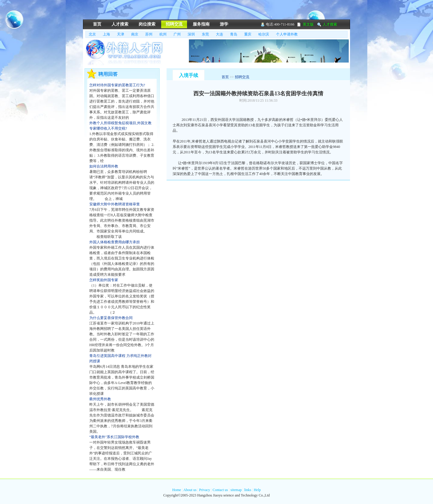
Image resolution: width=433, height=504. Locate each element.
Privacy (205, 490)
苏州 (149, 34)
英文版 (308, 24)
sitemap (236, 490)
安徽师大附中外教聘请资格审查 (115, 204)
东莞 (205, 34)
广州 (177, 34)
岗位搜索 (147, 24)
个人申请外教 (287, 34)
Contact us (220, 490)
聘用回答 (108, 74)
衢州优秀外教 (100, 399)
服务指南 (201, 24)
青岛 (234, 34)
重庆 (248, 34)
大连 (220, 34)
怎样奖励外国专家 (104, 280)
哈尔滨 (264, 34)
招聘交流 (174, 24)
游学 (224, 24)
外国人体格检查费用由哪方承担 (115, 242)
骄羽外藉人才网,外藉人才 (130, 52)
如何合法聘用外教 (104, 166)
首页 (97, 24)
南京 (135, 34)
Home (177, 490)
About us (190, 490)
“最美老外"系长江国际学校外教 (114, 437)
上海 (106, 34)
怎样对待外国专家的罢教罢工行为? (117, 85)
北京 (92, 34)
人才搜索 (120, 24)
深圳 (191, 34)
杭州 (163, 34)
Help (257, 490)
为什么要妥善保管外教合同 (111, 318)
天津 (121, 34)
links (248, 490)
